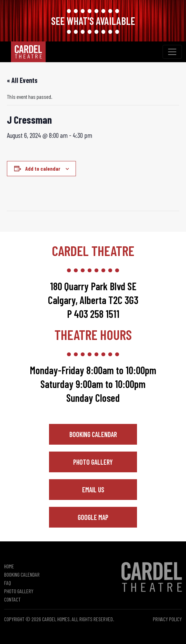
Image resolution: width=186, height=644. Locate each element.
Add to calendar (43, 168)
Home (9, 566)
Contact (12, 599)
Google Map (93, 517)
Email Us (93, 490)
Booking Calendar (93, 434)
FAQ (8, 583)
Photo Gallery (93, 462)
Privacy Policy (167, 619)
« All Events (22, 80)
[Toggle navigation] (172, 52)
